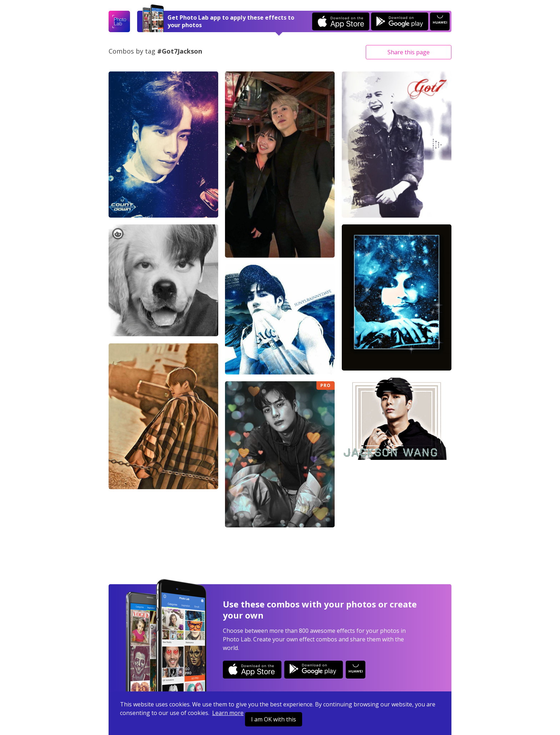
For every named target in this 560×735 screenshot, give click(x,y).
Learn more (228, 713)
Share (409, 52)
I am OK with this (274, 719)
